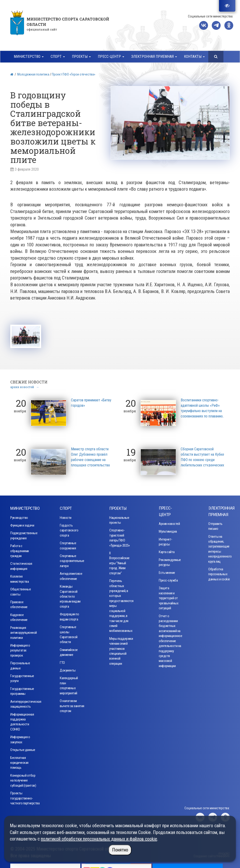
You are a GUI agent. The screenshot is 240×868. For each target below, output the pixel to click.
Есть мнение (167, 572)
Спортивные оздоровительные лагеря (71, 560)
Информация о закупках (20, 739)
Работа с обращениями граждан (20, 550)
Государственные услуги (22, 677)
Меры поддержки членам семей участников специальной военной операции (121, 650)
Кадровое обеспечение (19, 616)
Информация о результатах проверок (20, 649)
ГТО (62, 661)
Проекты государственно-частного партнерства (25, 797)
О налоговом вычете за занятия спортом (72, 705)
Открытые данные (23, 749)
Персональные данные (20, 665)
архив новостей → (25, 386)
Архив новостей (169, 523)
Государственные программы (22, 690)
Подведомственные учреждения (24, 535)
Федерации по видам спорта (69, 616)
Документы (68, 669)
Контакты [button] (194, 57)
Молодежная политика (33, 74)
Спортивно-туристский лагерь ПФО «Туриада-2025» (119, 537)
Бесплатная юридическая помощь (19, 762)
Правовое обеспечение (19, 604)
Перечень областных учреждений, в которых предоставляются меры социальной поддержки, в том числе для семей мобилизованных (120, 605)
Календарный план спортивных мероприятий (69, 685)
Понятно (120, 850)
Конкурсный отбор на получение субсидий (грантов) (23, 779)
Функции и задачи (22, 524)
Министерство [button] (29, 57)
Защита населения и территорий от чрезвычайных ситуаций (169, 597)
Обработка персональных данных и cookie (219, 573)
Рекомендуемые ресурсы (169, 561)
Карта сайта (167, 551)
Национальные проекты (119, 519)
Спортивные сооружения (68, 545)
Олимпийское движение (69, 651)
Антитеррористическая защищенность (24, 703)
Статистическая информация (21, 565)
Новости (66, 517)
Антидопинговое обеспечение (71, 575)
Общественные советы (21, 591)
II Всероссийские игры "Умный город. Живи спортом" (119, 562)
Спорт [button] (58, 57)
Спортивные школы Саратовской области (69, 634)
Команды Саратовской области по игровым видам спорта (70, 596)
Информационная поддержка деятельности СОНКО (22, 721)
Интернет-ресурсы (166, 541)
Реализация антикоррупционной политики (24, 632)
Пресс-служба (168, 579)
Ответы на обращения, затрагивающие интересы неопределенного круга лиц (219, 548)
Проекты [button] (81, 57)
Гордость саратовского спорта (69, 529)
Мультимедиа (168, 530)
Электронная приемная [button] (154, 57)
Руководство (19, 517)
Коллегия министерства (19, 578)
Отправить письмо (215, 525)
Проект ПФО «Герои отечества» (74, 74)
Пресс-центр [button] (111, 57)
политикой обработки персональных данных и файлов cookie (99, 839)
